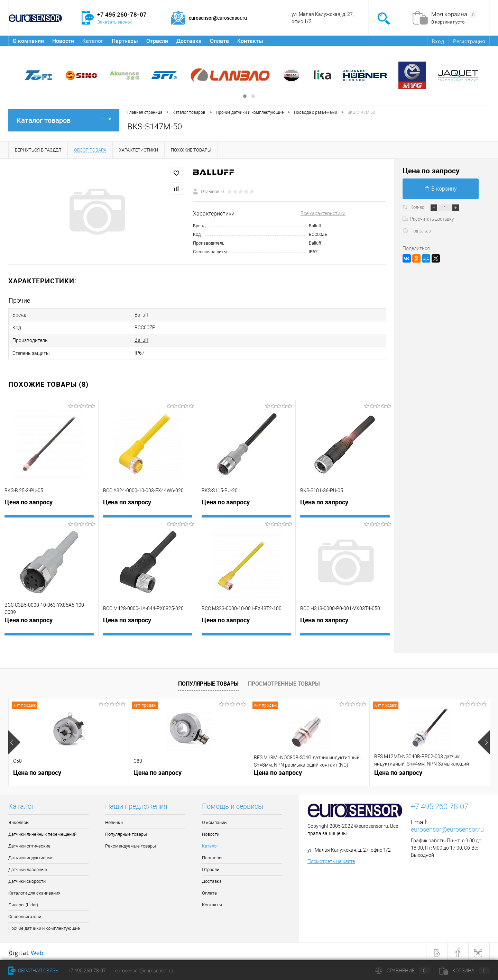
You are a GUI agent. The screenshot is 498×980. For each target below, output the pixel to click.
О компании (28, 41)
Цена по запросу (29, 501)
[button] (245, 96)
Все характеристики (323, 213)
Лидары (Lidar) (23, 902)
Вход (437, 41)
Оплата (219, 41)
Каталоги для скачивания (34, 891)
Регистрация (469, 41)
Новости (63, 41)
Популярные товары (208, 681)
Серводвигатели (25, 914)
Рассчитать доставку (428, 219)
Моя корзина (454, 15)
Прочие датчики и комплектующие (44, 926)
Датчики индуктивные (31, 855)
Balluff (315, 243)
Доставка (189, 41)
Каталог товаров (64, 120)
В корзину (441, 189)
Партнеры (125, 41)
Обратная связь (33, 971)
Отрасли (157, 41)
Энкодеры (19, 820)
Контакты (250, 41)
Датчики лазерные (28, 867)
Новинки (114, 820)
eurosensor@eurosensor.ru (447, 827)
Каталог (93, 41)
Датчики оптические (29, 844)
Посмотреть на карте (331, 859)
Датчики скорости (27, 879)
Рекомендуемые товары (131, 844)
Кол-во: (418, 207)
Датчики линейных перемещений (42, 832)
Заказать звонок (115, 22)
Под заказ (417, 230)
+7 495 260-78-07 (87, 971)
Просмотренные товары (284, 681)
